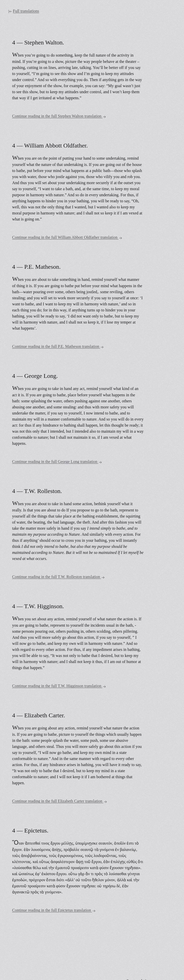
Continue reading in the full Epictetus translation (54, 910)
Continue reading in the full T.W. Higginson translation (59, 686)
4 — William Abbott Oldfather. (50, 145)
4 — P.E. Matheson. (36, 267)
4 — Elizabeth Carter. (39, 715)
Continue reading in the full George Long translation (57, 462)
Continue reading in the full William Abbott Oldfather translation (67, 238)
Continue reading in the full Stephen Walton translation (59, 116)
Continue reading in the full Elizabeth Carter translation (60, 801)
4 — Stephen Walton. (38, 42)
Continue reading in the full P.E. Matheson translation (58, 347)
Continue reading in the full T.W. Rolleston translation (59, 577)
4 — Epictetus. (30, 830)
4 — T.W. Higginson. (38, 606)
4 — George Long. (35, 376)
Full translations (24, 11)
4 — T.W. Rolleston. (37, 491)
